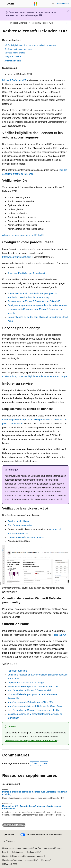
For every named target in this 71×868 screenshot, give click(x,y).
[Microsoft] (36, 4)
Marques (45, 860)
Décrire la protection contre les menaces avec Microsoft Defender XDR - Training (35, 793)
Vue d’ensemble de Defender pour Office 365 (30, 702)
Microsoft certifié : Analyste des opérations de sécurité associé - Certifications (32, 807)
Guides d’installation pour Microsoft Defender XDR (33, 687)
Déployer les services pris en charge (26, 683)
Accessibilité (31, 860)
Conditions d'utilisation (12, 860)
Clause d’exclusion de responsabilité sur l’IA (21, 848)
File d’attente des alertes (20, 525)
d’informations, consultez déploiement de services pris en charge (35, 376)
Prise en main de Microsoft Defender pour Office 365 (34, 301)
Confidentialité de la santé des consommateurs (23, 856)
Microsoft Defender (19, 23)
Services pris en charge (15, 53)
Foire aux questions (17, 671)
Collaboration (18, 852)
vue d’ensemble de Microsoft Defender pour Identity (33, 710)
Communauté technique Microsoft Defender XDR (31, 741)
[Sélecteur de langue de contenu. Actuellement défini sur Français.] (9, 835)
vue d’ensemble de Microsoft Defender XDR (30, 690)
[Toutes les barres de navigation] (5, 23)
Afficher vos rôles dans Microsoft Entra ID (23, 235)
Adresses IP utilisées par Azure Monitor (27, 273)
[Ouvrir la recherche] (53, 4)
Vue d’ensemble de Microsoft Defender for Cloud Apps (35, 706)
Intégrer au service (13, 56)
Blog (4, 852)
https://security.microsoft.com (17, 257)
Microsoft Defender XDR (42, 23)
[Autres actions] (66, 23)
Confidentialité (33, 852)
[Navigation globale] (3, 4)
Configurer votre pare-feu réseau (19, 49)
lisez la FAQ (60, 635)
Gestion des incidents (18, 521)
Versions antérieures (53, 848)
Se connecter (63, 4)
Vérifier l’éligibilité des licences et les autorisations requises (30, 45)
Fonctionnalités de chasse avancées (26, 537)
